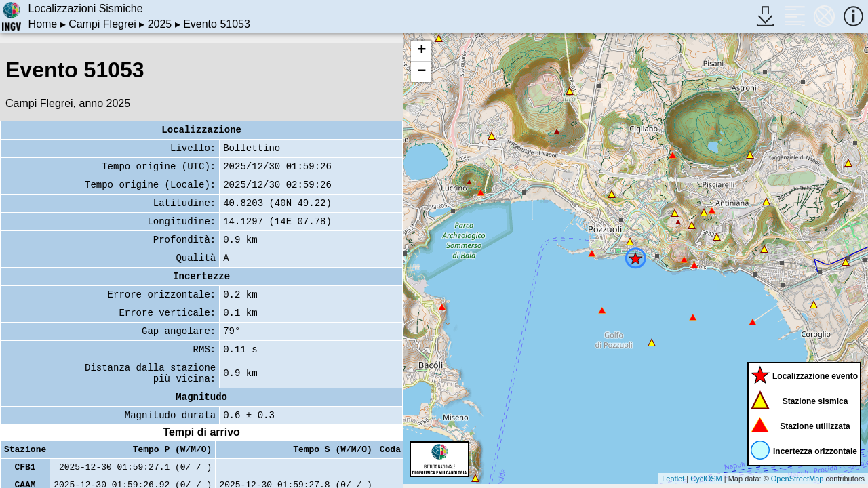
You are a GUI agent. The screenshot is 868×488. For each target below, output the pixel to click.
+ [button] (421, 51)
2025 (160, 24)
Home (43, 24)
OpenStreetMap (797, 479)
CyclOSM (706, 479)
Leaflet (673, 479)
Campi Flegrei (102, 24)
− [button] (421, 72)
